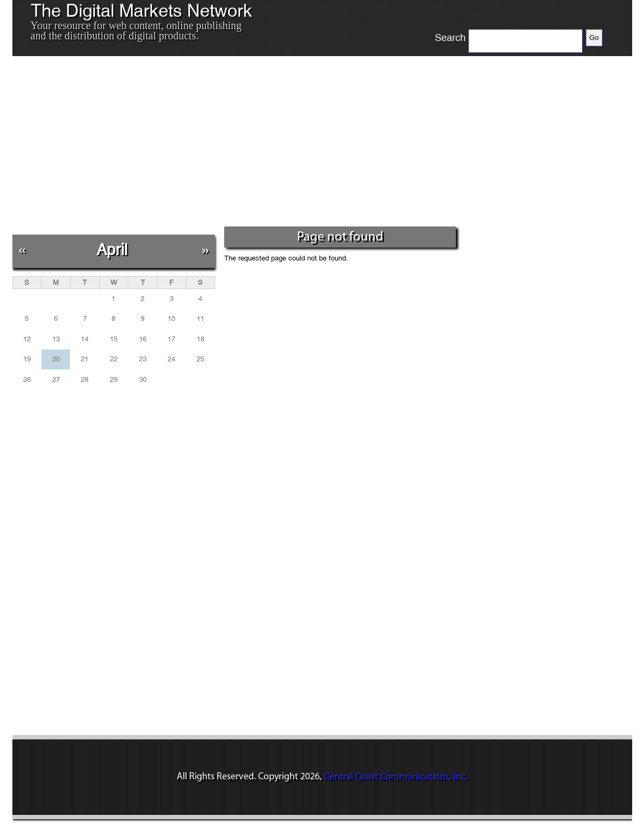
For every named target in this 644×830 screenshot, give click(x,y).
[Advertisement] (236, 145)
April (112, 249)
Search (450, 38)
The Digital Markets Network (141, 11)
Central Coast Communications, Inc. (396, 777)
